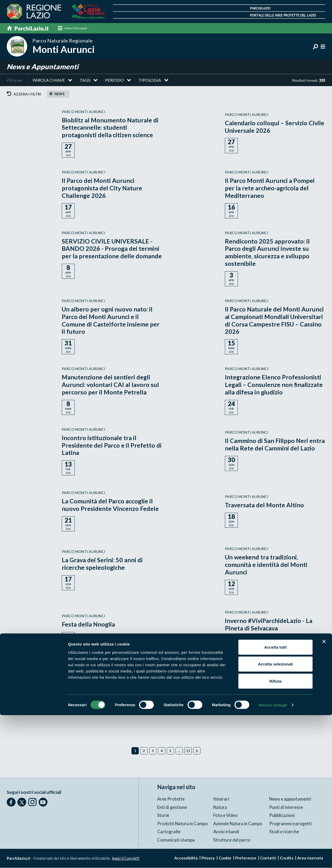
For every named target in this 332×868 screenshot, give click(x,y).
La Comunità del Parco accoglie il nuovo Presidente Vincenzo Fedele (111, 505)
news (60, 94)
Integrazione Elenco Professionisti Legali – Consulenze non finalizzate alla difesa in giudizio (275, 385)
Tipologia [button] (150, 80)
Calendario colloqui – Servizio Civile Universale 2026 (267, 127)
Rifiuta (276, 834)
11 (188, 751)
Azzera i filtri (24, 94)
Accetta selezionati (275, 817)
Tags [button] (85, 80)
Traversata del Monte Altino (265, 505)
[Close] (51, 94)
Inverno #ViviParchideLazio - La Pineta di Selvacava (269, 624)
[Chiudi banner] (324, 794)
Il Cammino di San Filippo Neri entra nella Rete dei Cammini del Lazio (275, 445)
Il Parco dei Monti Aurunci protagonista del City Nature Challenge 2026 (102, 188)
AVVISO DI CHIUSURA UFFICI (104, 683)
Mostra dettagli (273, 858)
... (179, 751)
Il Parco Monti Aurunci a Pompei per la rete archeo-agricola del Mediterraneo (270, 188)
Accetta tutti (276, 800)
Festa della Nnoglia (89, 625)
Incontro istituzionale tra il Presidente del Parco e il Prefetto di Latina (112, 445)
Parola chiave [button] (49, 80)
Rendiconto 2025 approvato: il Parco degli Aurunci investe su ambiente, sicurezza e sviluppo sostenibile (268, 252)
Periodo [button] (114, 80)
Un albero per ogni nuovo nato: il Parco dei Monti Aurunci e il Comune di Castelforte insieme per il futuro (111, 320)
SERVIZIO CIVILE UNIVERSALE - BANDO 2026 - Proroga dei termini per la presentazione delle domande (112, 249)
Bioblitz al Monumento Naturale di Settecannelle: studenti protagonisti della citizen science (111, 128)
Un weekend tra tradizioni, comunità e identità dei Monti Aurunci (266, 565)
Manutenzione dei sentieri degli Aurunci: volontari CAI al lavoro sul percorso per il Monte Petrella (111, 385)
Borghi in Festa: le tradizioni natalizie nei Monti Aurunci (264, 683)
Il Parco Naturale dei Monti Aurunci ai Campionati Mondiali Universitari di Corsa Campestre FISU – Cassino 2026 (275, 320)
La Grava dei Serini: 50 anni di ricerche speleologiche (102, 564)
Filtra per (15, 80)
